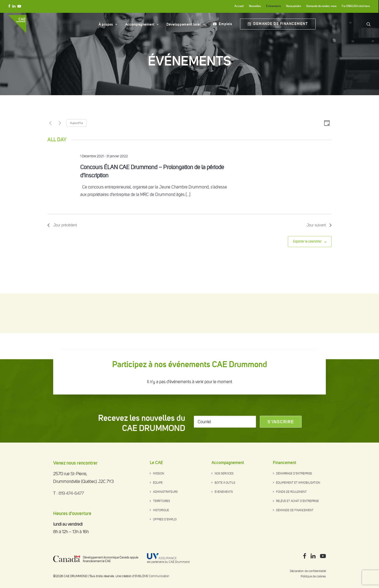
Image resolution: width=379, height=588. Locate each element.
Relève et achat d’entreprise (297, 501)
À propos (108, 24)
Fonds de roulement (291, 492)
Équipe (158, 483)
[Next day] (60, 163)
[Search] (369, 24)
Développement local (186, 24)
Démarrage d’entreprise (294, 473)
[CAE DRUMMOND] (17, 24)
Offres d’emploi (165, 519)
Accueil (239, 6)
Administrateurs (165, 492)
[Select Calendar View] (327, 163)
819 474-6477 (71, 493)
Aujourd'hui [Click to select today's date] (77, 163)
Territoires (161, 501)
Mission (159, 473)
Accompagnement (142, 24)
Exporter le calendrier (307, 281)
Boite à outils (225, 483)
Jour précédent (62, 265)
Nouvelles (255, 6)
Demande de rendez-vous (321, 6)
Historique (161, 510)
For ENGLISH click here (356, 6)
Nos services (224, 473)
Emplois (225, 24)
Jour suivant (319, 265)
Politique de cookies (313, 576)
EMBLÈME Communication (152, 576)
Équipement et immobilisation (298, 483)
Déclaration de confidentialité (308, 571)
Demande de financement (295, 510)
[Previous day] (50, 163)
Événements (273, 6)
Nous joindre (294, 6)
